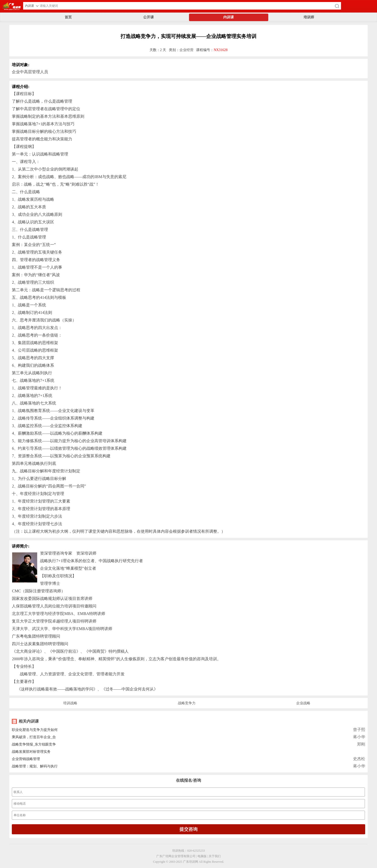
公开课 (148, 17)
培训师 (309, 17)
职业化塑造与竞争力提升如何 (35, 730)
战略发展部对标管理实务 (31, 752)
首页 (68, 17)
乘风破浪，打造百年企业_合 (34, 737)
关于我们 (215, 856)
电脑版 (202, 856)
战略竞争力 (187, 703)
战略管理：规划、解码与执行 (35, 766)
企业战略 (303, 703)
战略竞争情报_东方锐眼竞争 (34, 744)
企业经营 (186, 50)
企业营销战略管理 (26, 759)
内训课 (229, 17)
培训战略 (70, 703)
